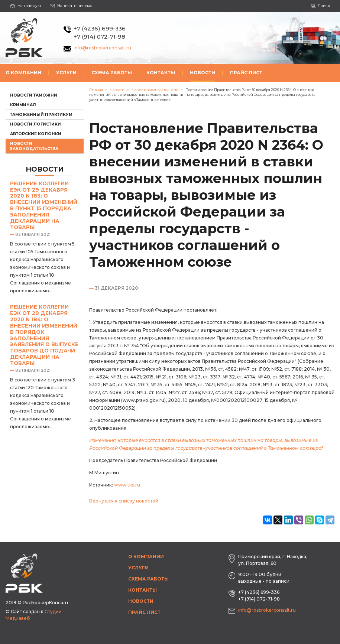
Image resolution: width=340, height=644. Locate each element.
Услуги (66, 73)
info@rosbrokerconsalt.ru (102, 48)
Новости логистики (35, 124)
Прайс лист (246, 73)
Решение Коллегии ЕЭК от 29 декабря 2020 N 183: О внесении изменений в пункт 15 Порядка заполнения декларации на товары (44, 205)
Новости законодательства (34, 146)
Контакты (161, 73)
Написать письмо (71, 6)
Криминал (23, 105)
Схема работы (112, 73)
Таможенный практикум (41, 115)
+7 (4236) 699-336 (100, 28)
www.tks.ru (127, 485)
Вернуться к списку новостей (124, 501)
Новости (203, 73)
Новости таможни (34, 95)
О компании (23, 73)
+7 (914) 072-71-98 (99, 37)
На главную (25, 6)
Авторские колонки (36, 134)
